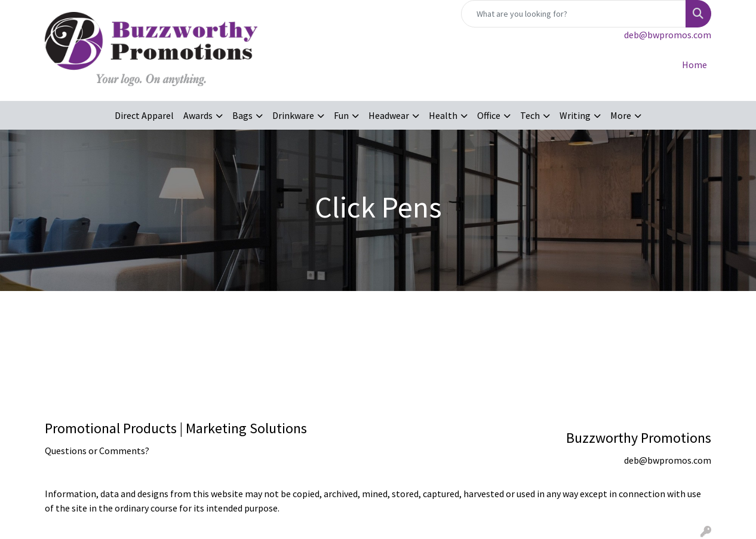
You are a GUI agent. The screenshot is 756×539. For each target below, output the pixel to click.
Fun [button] (341, 115)
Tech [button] (530, 115)
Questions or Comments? (97, 451)
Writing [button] (575, 115)
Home (694, 65)
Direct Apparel (144, 115)
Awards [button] (198, 115)
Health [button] (443, 115)
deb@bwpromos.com (668, 35)
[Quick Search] (574, 14)
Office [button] (489, 115)
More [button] (621, 115)
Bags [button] (242, 115)
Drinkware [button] (293, 115)
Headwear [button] (389, 115)
